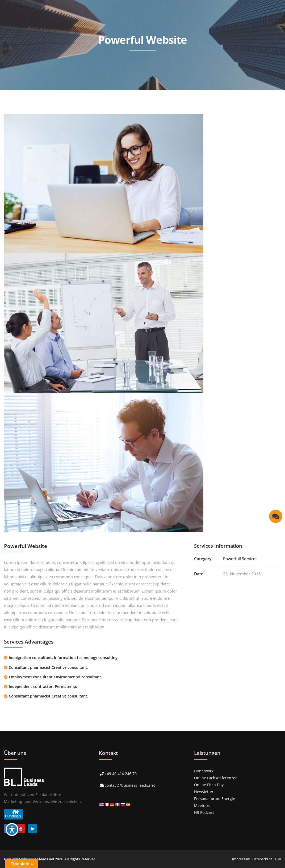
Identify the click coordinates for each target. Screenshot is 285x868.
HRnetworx (204, 771)
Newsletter (204, 792)
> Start (62, 95)
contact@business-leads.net (130, 785)
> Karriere (237, 95)
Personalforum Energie (215, 799)
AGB (278, 859)
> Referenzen (127, 95)
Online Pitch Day (209, 785)
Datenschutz (262, 859)
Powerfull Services (240, 559)
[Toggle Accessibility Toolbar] (12, 829)
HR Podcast (204, 812)
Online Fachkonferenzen (216, 778)
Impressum (241, 859)
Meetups (202, 805)
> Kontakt (266, 95)
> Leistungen (91, 95)
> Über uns (206, 95)
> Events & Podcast (167, 95)
